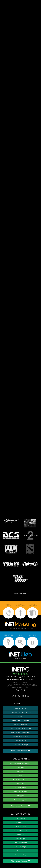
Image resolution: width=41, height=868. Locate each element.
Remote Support (21, 800)
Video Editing (21, 835)
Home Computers (20, 759)
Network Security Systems (20, 733)
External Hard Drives (20, 792)
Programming (20, 855)
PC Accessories (21, 788)
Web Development (20, 851)
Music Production (21, 843)
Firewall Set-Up (21, 741)
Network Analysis (21, 724)
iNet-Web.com (20, 659)
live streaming (27, 308)
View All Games (21, 593)
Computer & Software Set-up (20, 728)
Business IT (20, 704)
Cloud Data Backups (21, 745)
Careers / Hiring (21, 696)
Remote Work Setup (21, 708)
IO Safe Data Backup (21, 737)
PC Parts (20, 784)
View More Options (19, 751)
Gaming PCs (20, 818)
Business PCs (20, 822)
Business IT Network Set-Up (20, 712)
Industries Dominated (20, 720)
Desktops (20, 767)
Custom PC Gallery (21, 826)
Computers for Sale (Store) (20, 763)
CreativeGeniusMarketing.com (20, 628)
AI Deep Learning (21, 830)
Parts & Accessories (21, 779)
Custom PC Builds (21, 814)
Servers (20, 716)
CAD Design (20, 839)
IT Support (20, 796)
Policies (20, 690)
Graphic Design (21, 847)
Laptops (20, 771)
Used (20, 775)
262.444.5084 (21, 674)
